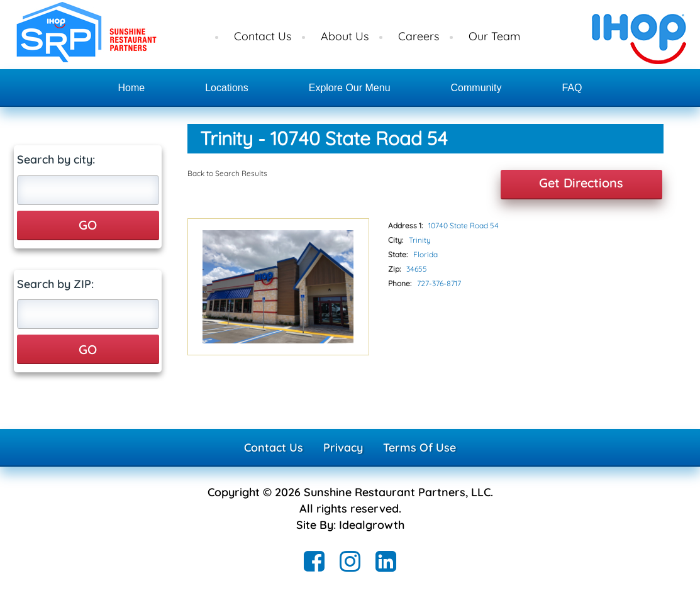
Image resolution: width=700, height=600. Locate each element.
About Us (345, 36)
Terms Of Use (419, 447)
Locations (227, 88)
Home (132, 88)
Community (476, 88)
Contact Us (263, 36)
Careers (419, 36)
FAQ (572, 88)
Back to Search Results (227, 173)
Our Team (494, 36)
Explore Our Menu (350, 88)
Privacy (343, 447)
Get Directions (581, 183)
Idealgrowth (372, 525)
